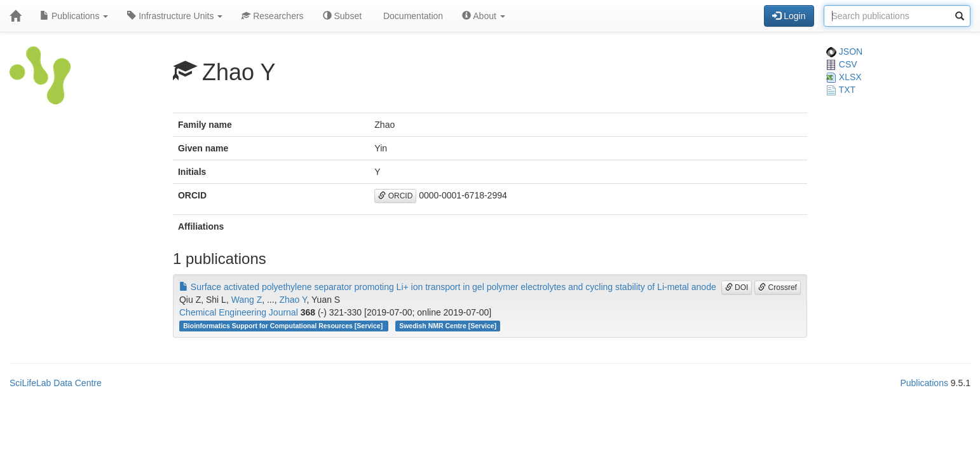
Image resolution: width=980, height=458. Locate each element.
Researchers (272, 16)
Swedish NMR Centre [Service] (448, 326)
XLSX (844, 77)
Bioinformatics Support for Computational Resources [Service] (284, 326)
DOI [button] (737, 288)
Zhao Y (293, 300)
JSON (844, 52)
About (484, 16)
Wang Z (247, 300)
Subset (342, 16)
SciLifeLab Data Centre (56, 383)
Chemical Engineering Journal (239, 312)
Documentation (412, 16)
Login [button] (789, 16)
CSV (842, 64)
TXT (841, 90)
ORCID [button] (395, 196)
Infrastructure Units (175, 16)
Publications (74, 16)
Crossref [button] (778, 288)
